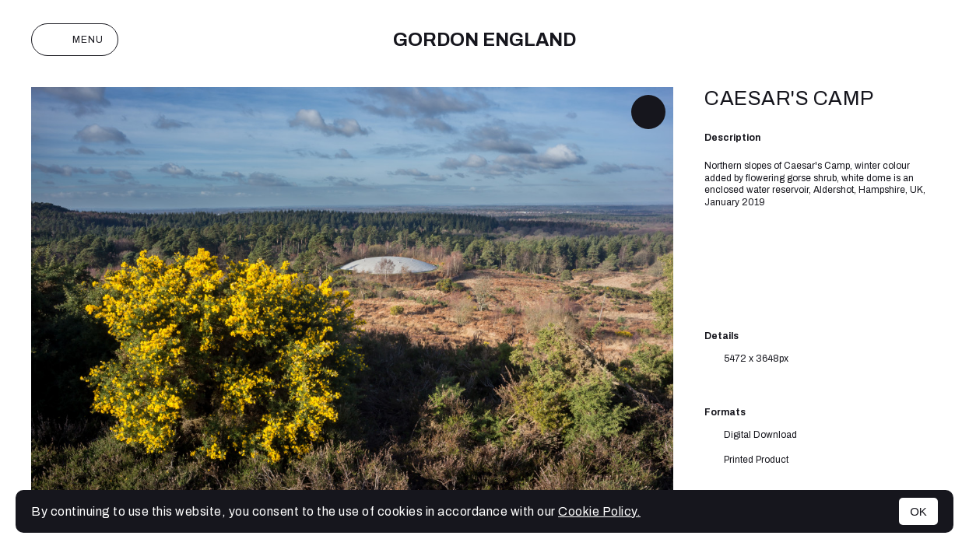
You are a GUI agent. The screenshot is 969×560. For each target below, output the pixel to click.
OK (918, 511)
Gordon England (484, 40)
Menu (75, 40)
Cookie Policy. (599, 511)
